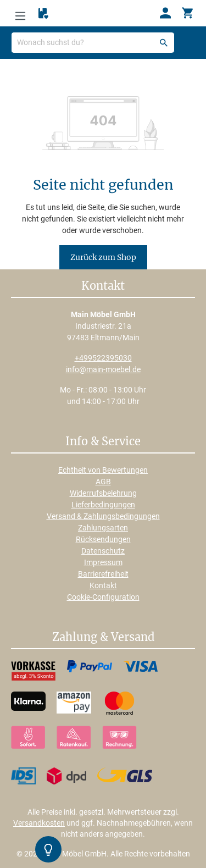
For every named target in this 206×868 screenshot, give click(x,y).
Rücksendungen (103, 539)
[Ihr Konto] (165, 13)
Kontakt (103, 585)
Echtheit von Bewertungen (103, 470)
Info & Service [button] (103, 442)
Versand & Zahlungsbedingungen (103, 516)
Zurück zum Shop (103, 257)
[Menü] (20, 13)
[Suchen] (164, 43)
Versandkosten (39, 823)
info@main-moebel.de (103, 369)
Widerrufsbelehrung (103, 493)
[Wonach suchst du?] (93, 43)
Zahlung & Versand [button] (103, 638)
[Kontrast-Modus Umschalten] (48, 849)
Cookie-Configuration (103, 597)
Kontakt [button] (103, 286)
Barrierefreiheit (103, 574)
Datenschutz (103, 551)
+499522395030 (103, 358)
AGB (103, 482)
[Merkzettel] (43, 14)
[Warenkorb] (187, 13)
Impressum (103, 562)
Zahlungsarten (103, 528)
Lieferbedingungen (103, 505)
